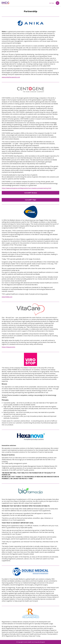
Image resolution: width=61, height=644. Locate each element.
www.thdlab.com (7, 297)
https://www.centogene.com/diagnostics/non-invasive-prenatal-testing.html (26, 188)
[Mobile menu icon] (58, 3)
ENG (53, 3)
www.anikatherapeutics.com (11, 77)
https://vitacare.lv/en (8, 347)
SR (50, 3)
